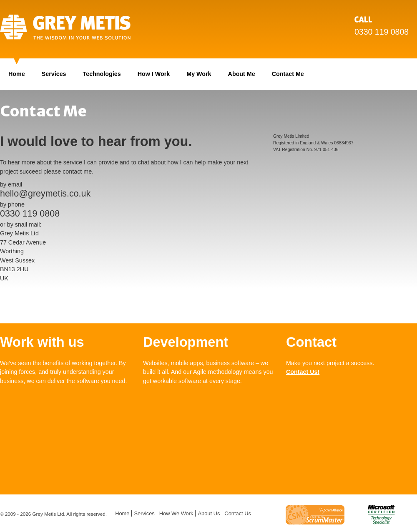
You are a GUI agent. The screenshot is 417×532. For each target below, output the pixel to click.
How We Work (176, 513)
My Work (199, 74)
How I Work (154, 74)
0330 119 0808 (382, 32)
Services (54, 74)
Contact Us (238, 513)
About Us (209, 513)
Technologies (102, 74)
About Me (242, 74)
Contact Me (288, 74)
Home (17, 74)
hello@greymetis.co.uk (45, 194)
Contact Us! (303, 372)
